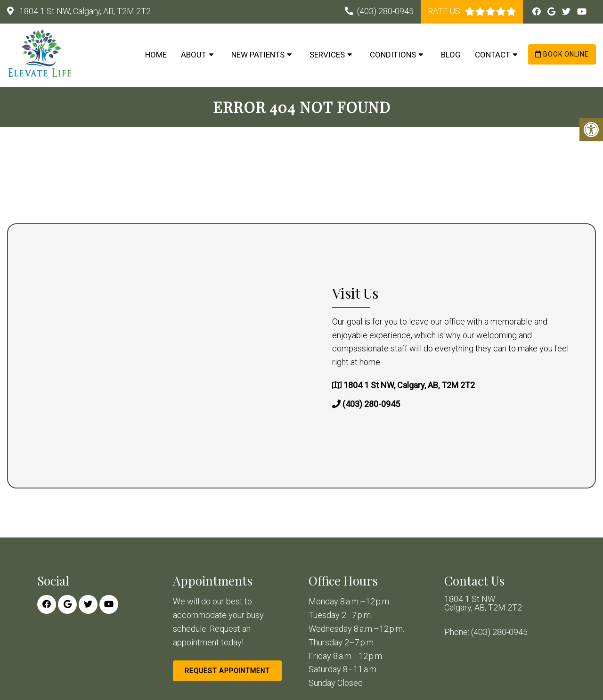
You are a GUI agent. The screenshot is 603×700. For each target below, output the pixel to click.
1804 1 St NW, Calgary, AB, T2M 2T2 (84, 11)
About (194, 55)
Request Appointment (227, 671)
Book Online (562, 54)
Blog (451, 55)
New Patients (258, 55)
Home (156, 55)
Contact (493, 55)
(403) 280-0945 (385, 11)
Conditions (393, 55)
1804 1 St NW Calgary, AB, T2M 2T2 (483, 603)
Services (327, 55)
